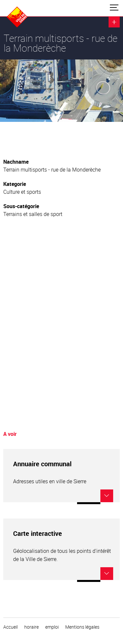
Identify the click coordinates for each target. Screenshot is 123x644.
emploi (52, 627)
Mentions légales (82, 627)
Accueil (10, 627)
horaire (31, 627)
